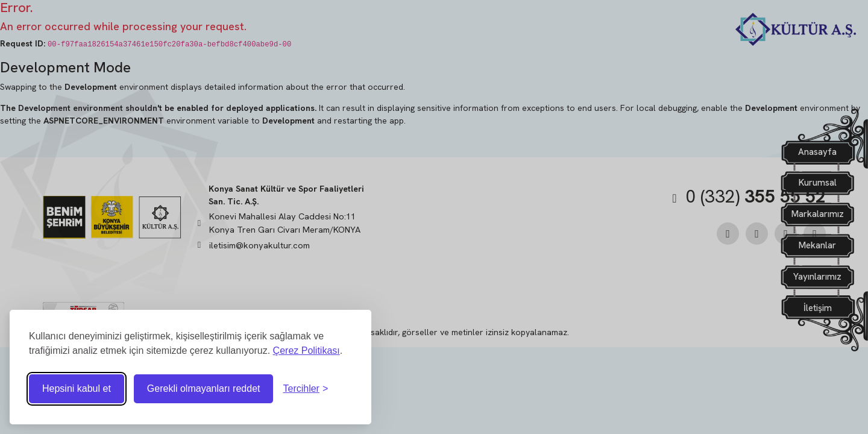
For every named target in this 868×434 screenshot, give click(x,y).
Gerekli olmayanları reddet (204, 388)
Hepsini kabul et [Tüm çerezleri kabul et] (77, 388)
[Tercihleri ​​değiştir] (305, 389)
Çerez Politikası (307, 351)
